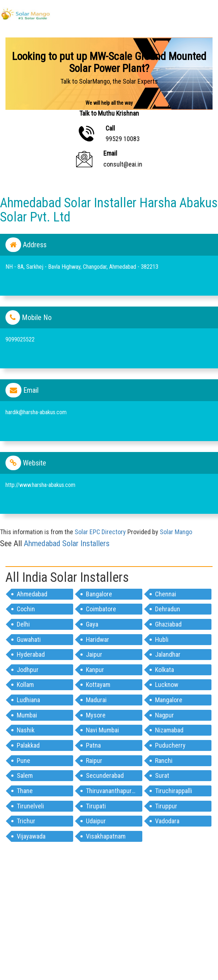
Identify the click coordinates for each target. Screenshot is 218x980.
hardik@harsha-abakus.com (36, 412)
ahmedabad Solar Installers (67, 543)
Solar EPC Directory (100, 532)
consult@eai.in (123, 164)
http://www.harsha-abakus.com (40, 485)
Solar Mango (176, 532)
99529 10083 (123, 139)
